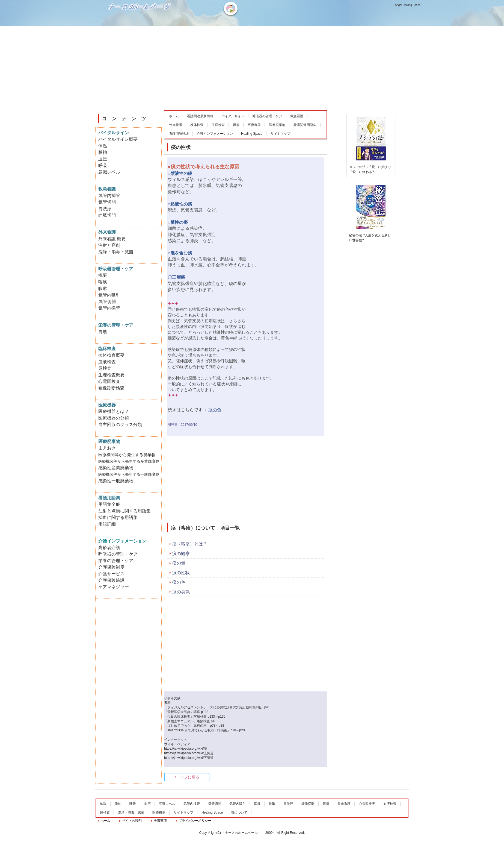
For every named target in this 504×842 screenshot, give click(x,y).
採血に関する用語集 (118, 517)
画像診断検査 (111, 388)
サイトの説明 (132, 821)
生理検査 (218, 125)
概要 (103, 275)
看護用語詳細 (179, 134)
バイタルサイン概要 (118, 139)
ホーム (174, 116)
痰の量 (179, 563)
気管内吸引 (109, 295)
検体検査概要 (111, 355)
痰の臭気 (181, 592)
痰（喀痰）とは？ (190, 544)
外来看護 (176, 125)
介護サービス (111, 574)
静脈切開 (107, 215)
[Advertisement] (252, 67)
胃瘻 (236, 125)
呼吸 (103, 165)
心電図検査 (109, 381)
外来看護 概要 (112, 239)
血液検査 (107, 362)
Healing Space (252, 134)
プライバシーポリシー (195, 821)
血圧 (103, 159)
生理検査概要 (111, 375)
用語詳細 (107, 524)
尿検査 (105, 368)
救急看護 (297, 116)
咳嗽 (103, 288)
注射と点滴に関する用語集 (124, 511)
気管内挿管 (109, 196)
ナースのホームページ (140, 25)
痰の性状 (181, 573)
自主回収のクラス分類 (120, 425)
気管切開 (107, 202)
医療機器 (254, 125)
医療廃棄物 (277, 125)
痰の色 (179, 582)
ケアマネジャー (114, 587)
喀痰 (103, 282)
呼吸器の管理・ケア (267, 116)
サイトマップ (280, 134)
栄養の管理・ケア (116, 561)
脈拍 (103, 152)
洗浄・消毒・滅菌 (116, 252)
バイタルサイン (233, 116)
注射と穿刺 (109, 245)
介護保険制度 (111, 567)
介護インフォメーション (215, 134)
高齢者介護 (109, 548)
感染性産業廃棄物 (116, 468)
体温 (103, 146)
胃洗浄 (105, 209)
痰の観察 (181, 554)
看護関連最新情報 (200, 116)
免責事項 (160, 821)
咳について (239, 812)
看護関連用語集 (305, 125)
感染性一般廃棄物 (116, 481)
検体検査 (197, 125)
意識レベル (109, 172)
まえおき (107, 448)
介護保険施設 (111, 580)
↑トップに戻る (187, 777)
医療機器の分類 (114, 418)
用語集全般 (109, 504)
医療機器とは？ (114, 411)
